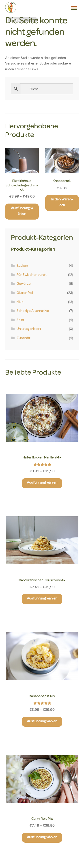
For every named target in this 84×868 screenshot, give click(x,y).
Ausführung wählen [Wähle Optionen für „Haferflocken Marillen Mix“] (42, 483)
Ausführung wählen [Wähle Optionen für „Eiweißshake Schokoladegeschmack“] (22, 211)
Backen (22, 266)
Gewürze (24, 284)
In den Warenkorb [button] (62, 203)
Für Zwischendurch (32, 275)
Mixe (20, 302)
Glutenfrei (25, 293)
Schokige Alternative (33, 311)
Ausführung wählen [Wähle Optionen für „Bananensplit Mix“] (42, 722)
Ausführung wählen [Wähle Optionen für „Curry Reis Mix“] (42, 838)
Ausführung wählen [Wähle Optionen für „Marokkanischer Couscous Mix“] (42, 599)
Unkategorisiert (29, 329)
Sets (20, 320)
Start (18, 20)
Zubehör (24, 338)
